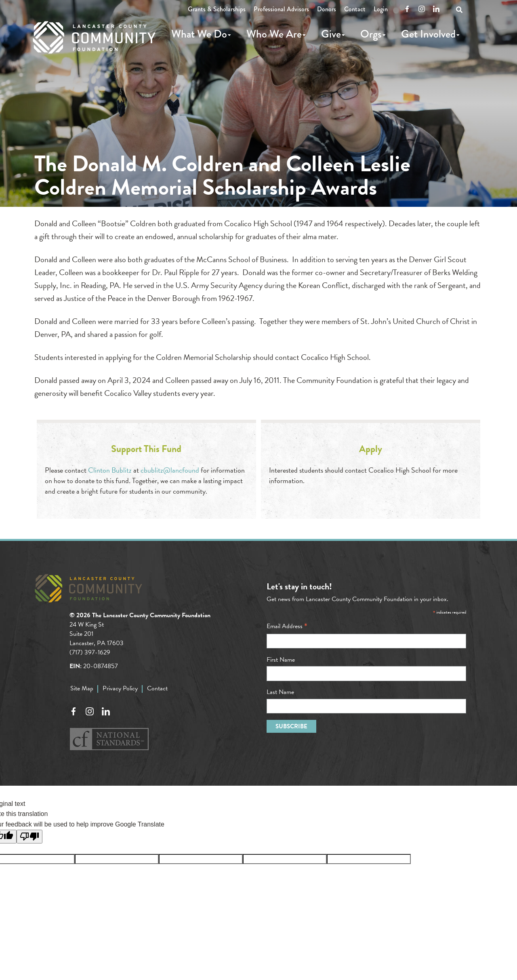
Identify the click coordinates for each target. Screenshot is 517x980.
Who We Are (274, 34)
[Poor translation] (29, 837)
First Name (281, 660)
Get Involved (428, 34)
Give (331, 34)
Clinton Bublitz (110, 470)
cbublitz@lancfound (170, 470)
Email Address (287, 626)
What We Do (199, 34)
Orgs (371, 34)
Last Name (280, 692)
